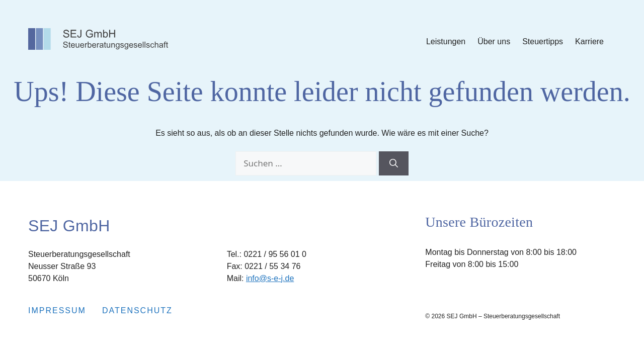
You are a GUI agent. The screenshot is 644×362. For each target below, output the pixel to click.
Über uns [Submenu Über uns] (494, 41)
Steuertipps (543, 41)
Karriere (589, 41)
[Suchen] (394, 163)
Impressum (57, 310)
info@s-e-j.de (270, 278)
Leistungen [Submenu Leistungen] (446, 41)
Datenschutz (137, 310)
